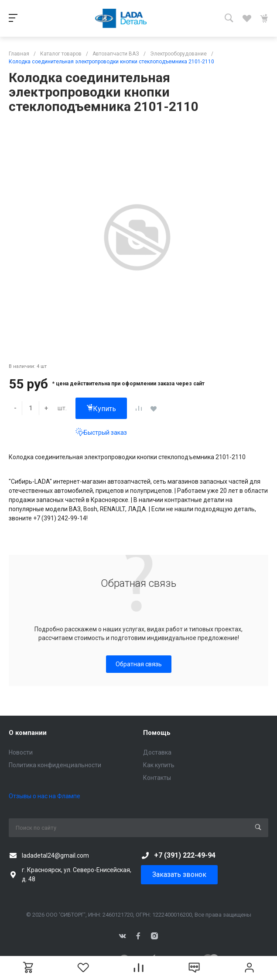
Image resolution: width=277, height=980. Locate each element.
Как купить (159, 765)
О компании (28, 733)
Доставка (157, 752)
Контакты (157, 778)
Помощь (157, 733)
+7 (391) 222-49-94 (185, 855)
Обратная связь (139, 664)
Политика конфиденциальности (55, 765)
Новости (21, 752)
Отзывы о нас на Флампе (44, 796)
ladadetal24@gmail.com (55, 855)
